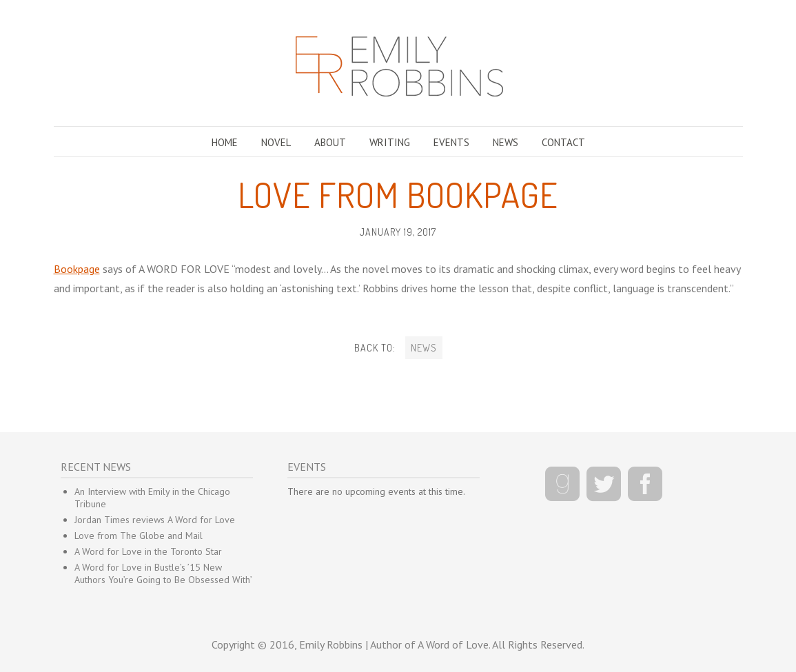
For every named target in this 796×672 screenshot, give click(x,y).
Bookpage (77, 269)
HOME (225, 142)
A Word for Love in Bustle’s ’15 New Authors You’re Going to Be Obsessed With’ (163, 573)
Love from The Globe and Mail (139, 536)
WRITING (390, 142)
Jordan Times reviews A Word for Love (155, 520)
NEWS (506, 142)
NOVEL (276, 142)
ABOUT (330, 142)
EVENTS (451, 142)
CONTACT (563, 142)
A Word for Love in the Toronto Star (148, 551)
